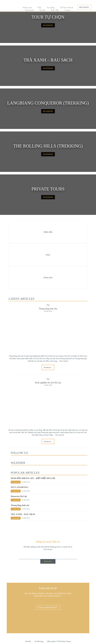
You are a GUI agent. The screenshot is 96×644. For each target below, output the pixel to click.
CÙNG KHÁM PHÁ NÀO (48, 608)
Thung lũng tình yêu (20, 505)
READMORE (48, 25)
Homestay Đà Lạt (19, 496)
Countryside (16, 482)
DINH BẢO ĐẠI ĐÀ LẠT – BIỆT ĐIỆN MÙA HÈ (33, 478)
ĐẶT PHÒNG (84, 7)
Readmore (48, 368)
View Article (64, 361)
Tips (48, 305)
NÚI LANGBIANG (19, 487)
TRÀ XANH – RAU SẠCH (23, 514)
